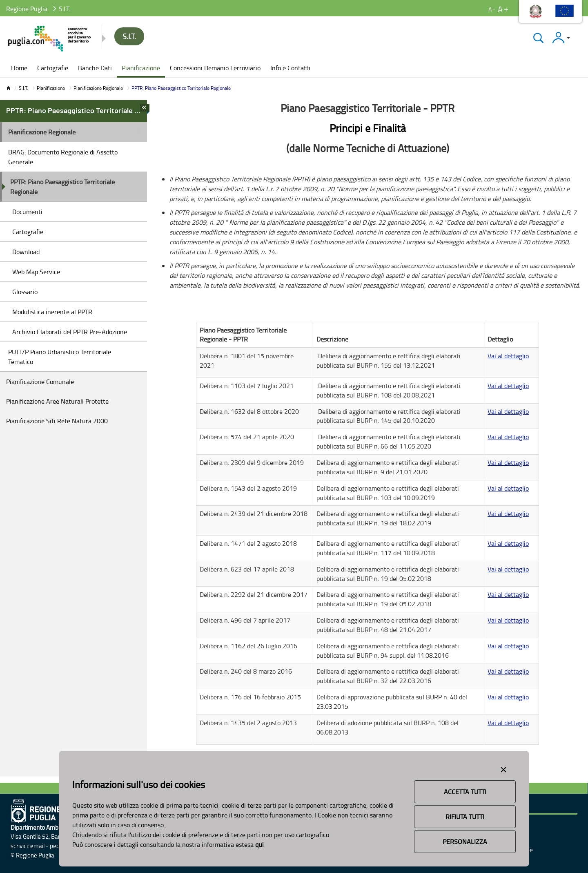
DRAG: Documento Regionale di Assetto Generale (63, 157)
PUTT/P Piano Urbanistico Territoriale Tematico (60, 357)
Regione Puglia (27, 9)
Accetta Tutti (465, 792)
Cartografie (28, 232)
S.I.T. (23, 88)
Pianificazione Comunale (40, 382)
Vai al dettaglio (508, 356)
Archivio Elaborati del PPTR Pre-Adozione (70, 332)
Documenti (27, 212)
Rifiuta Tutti (465, 817)
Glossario (25, 292)
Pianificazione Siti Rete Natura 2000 (57, 421)
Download (26, 252)
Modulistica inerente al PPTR (52, 312)
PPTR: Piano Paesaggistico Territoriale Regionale (62, 187)
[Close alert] (503, 768)
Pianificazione (51, 88)
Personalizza (465, 842)
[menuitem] (19, 69)
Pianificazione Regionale (98, 88)
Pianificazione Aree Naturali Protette (57, 401)
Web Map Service (36, 272)
